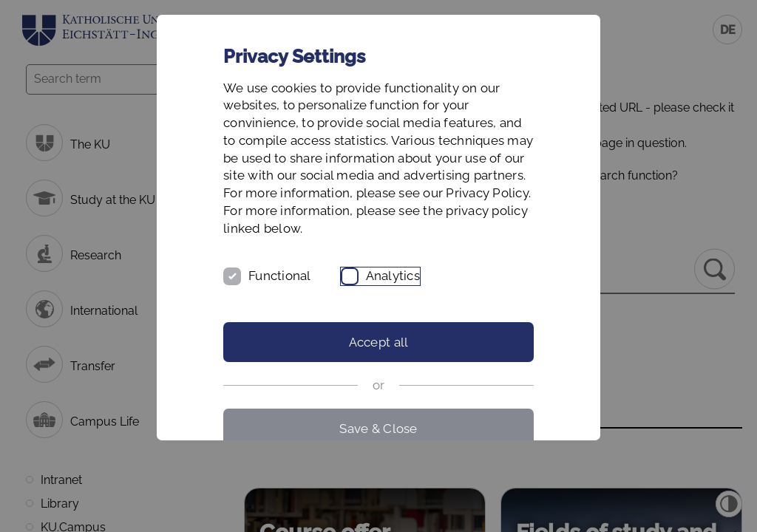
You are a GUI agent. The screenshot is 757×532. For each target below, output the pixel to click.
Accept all (379, 342)
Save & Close (378, 429)
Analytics (393, 276)
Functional (280, 276)
